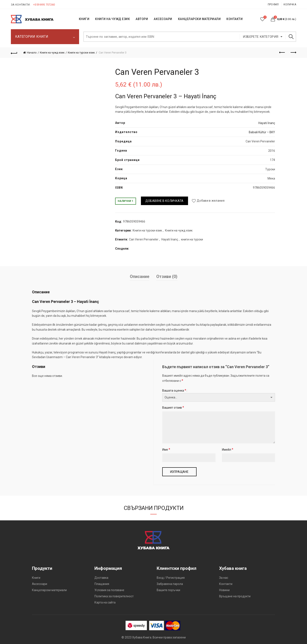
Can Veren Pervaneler (144, 239)
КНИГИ (84, 19)
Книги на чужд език (52, 53)
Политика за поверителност (114, 596)
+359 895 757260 (44, 5)
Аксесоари (163, 19)
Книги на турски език (81, 53)
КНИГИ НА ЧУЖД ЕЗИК (112, 19)
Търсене (291, 37)
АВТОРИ (142, 19)
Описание (140, 276)
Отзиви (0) (167, 276)
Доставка (101, 578)
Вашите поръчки (168, 590)
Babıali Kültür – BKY (262, 132)
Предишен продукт (282, 52)
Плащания (102, 584)
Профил (273, 4)
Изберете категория (261, 37)
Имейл (228, 449)
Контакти (226, 584)
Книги (36, 578)
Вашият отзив (173, 407)
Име (166, 449)
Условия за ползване (109, 590)
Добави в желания (211, 201)
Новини (224, 590)
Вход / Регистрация (171, 578)
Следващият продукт (293, 52)
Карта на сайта (105, 602)
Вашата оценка (174, 390)
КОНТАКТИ (235, 19)
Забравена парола (170, 584)
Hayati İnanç (267, 123)
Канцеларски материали (199, 19)
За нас (224, 578)
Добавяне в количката (164, 201)
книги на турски (192, 239)
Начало (32, 53)
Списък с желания (265, 17)
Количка (290, 4)
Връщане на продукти (235, 596)
